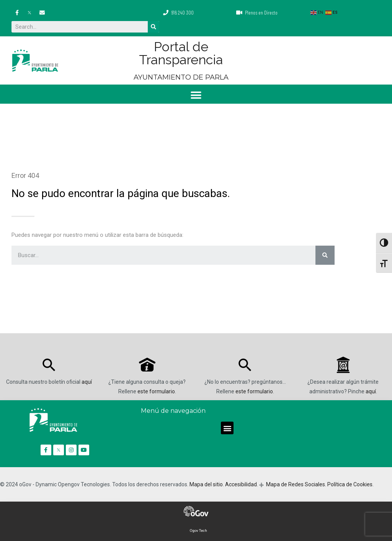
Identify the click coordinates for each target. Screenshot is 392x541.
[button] (196, 95)
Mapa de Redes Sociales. (296, 484)
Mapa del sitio (206, 484)
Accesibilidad (241, 484)
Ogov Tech (198, 530)
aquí (87, 382)
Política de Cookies (350, 484)
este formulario (156, 391)
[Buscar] (154, 27)
